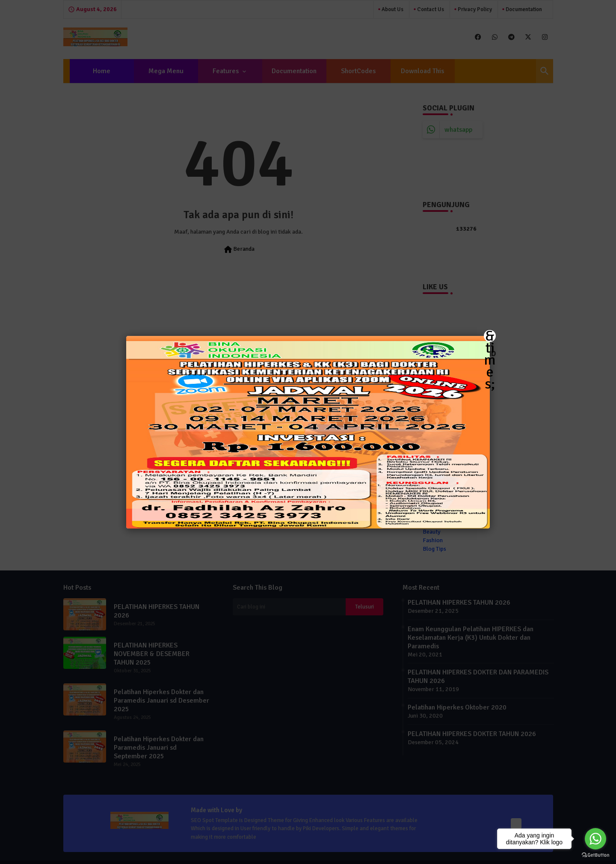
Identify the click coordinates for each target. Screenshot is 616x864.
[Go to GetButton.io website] (595, 855)
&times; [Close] (490, 336)
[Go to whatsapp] (595, 839)
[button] (308, 432)
